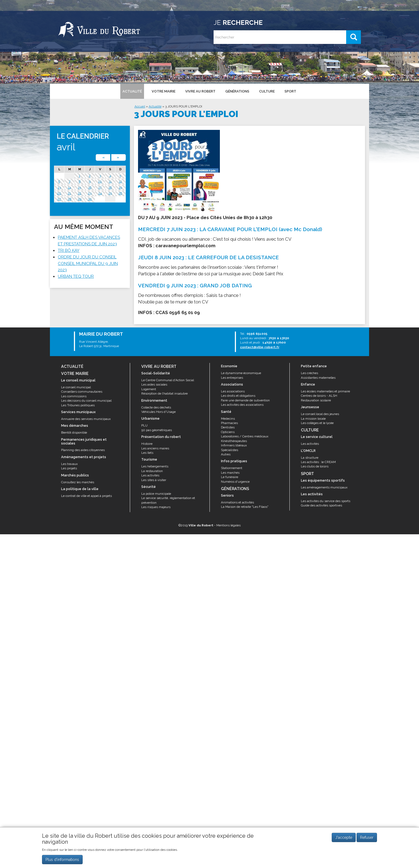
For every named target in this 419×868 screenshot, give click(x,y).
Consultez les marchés (78, 482)
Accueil (140, 106)
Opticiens (228, 432)
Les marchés (230, 473)
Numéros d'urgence (235, 482)
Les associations (233, 391)
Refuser (367, 837)
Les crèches (309, 373)
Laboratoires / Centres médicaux (245, 436)
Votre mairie (163, 91)
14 (69, 187)
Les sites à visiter (154, 480)
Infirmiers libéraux (234, 445)
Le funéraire (230, 477)
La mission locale (313, 419)
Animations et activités (237, 502)
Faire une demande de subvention (245, 400)
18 (110, 187)
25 (110, 193)
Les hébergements (155, 466)
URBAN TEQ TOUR (76, 276)
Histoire (147, 444)
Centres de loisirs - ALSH (319, 396)
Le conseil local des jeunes (320, 414)
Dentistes (228, 427)
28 (70, 199)
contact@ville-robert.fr (260, 347)
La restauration (152, 471)
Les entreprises (232, 378)
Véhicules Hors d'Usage (158, 412)
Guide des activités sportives (321, 505)
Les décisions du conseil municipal (86, 401)
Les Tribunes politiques (78, 405)
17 (100, 187)
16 (90, 187)
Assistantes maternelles (318, 378)
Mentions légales (228, 525)
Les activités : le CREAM (318, 462)
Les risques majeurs (156, 507)
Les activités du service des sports (326, 501)
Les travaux (69, 464)
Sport (290, 91)
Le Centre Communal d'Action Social (168, 380)
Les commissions (74, 396)
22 (80, 193)
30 (90, 199)
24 (100, 193)
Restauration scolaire (316, 400)
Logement (149, 389)
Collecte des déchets (156, 407)
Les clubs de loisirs (315, 466)
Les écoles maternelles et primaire (325, 391)
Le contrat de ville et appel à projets (86, 496)
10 (100, 181)
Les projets (69, 468)
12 (120, 181)
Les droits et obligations (238, 396)
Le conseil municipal (76, 387)
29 (80, 199)
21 (69, 193)
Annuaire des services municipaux (86, 419)
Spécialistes (230, 450)
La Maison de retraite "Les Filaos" (245, 507)
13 (59, 187)
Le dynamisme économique (241, 373)
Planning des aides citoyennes (83, 450)
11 (110, 181)
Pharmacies (229, 423)
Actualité (132, 91)
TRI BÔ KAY (69, 250)
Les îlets (147, 453)
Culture (267, 91)
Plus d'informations (62, 860)
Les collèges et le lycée (317, 423)
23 (90, 193)
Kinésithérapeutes (234, 441)
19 (120, 187)
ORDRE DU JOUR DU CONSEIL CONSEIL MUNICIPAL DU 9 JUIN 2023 (88, 264)
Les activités (150, 475)
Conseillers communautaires (82, 392)
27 (59, 199)
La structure (310, 458)
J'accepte (344, 837)
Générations (237, 91)
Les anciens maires (155, 448)
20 (59, 193)
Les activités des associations (242, 405)
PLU (144, 425)
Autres (226, 454)
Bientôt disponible (74, 432)
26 (120, 193)
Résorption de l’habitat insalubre (164, 393)
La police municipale (156, 494)
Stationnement (232, 468)
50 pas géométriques (157, 430)
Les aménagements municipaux (324, 487)
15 (80, 187)
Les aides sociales (154, 384)
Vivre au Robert (200, 91)
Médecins (228, 419)
